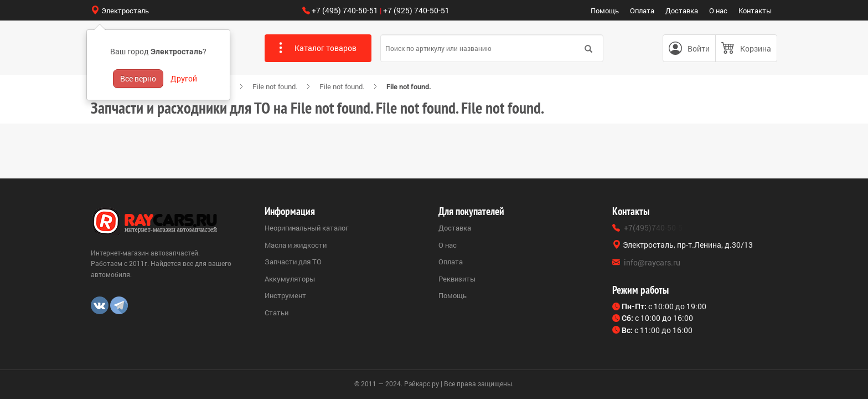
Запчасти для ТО (293, 262)
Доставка (682, 11)
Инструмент (285, 295)
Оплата (642, 11)
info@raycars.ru (652, 262)
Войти (699, 48)
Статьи (277, 313)
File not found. (275, 86)
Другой (184, 78)
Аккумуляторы (290, 279)
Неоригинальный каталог (306, 228)
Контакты (755, 11)
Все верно (138, 78)
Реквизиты (457, 279)
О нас (718, 11)
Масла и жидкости (296, 245)
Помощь (605, 11)
